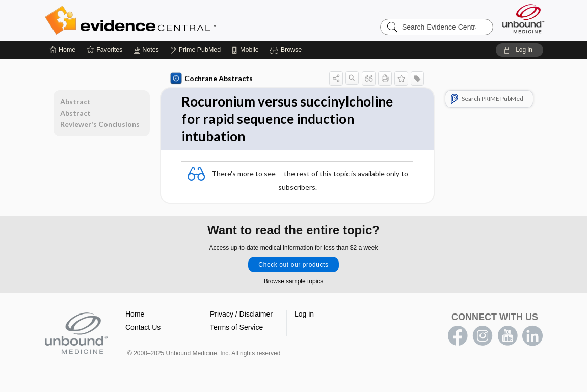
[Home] (62, 50)
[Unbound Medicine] (523, 19)
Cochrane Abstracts (211, 79)
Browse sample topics (294, 281)
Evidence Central (171, 20)
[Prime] (195, 50)
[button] (287, 50)
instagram (483, 336)
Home (135, 314)
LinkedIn (532, 336)
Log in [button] (304, 314)
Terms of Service (236, 327)
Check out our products (293, 265)
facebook (458, 336)
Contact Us (143, 327)
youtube (508, 336)
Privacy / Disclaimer (241, 314)
